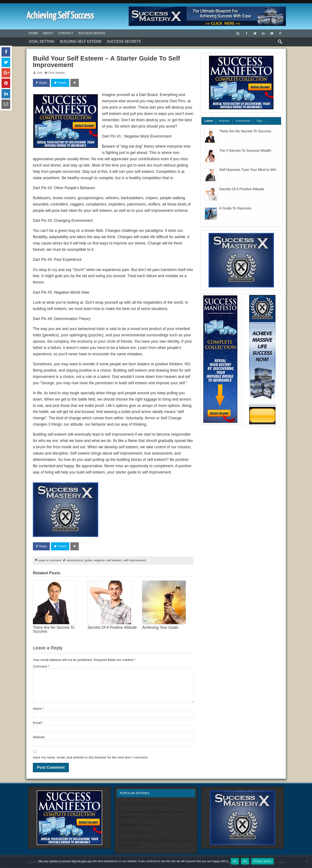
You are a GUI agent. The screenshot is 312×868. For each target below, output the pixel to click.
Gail (39, 73)
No (245, 861)
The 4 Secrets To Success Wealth (245, 151)
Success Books (92, 33)
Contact (66, 33)
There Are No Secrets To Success (54, 629)
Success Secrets (124, 41)
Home (33, 33)
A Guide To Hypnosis (235, 208)
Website (39, 737)
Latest (209, 121)
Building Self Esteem (81, 41)
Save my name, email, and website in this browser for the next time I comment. (91, 757)
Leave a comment (50, 560)
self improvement (135, 560)
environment (75, 560)
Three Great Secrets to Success (143, 804)
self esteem (114, 560)
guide (88, 560)
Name (38, 709)
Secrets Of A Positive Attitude (112, 627)
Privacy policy (262, 861)
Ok (235, 861)
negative (99, 560)
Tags (260, 121)
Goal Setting (42, 41)
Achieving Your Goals (160, 627)
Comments (243, 121)
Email (38, 723)
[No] (307, 861)
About (48, 33)
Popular (224, 121)
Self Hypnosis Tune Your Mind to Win (248, 170)
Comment (41, 666)
